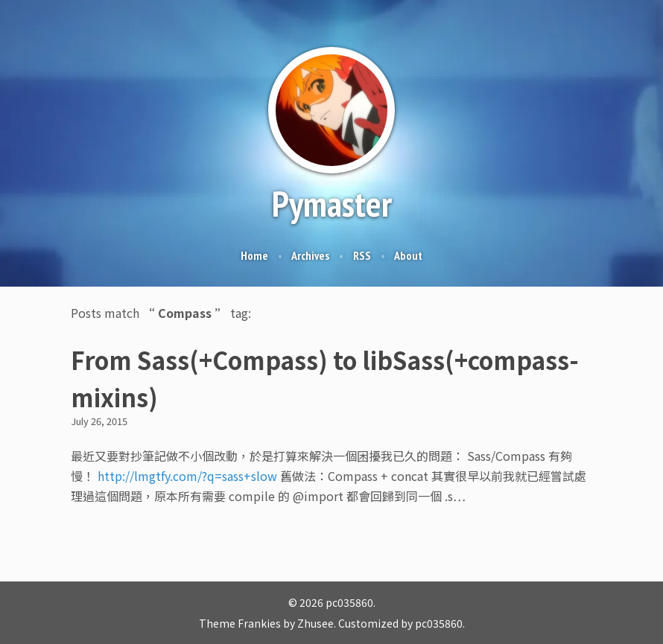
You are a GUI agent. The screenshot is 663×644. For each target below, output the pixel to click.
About (408, 255)
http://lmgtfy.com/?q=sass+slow (187, 476)
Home (254, 255)
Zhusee (315, 623)
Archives (310, 255)
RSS (362, 255)
